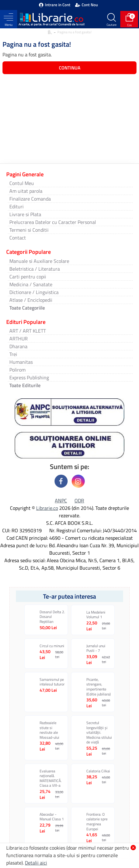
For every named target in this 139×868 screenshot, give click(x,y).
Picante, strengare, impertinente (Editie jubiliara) (98, 687)
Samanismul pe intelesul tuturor (52, 682)
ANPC (61, 500)
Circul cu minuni (52, 646)
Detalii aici (36, 863)
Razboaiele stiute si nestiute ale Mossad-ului (49, 730)
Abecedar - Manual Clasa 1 (52, 817)
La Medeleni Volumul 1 (96, 615)
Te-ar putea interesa (69, 596)
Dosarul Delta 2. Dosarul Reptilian (52, 617)
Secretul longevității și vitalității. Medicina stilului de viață (99, 733)
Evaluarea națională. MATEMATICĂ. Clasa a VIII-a (51, 778)
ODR (79, 500)
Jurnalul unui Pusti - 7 (96, 648)
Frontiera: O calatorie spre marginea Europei (97, 822)
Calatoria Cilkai (98, 771)
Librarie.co (47, 508)
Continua (70, 68)
